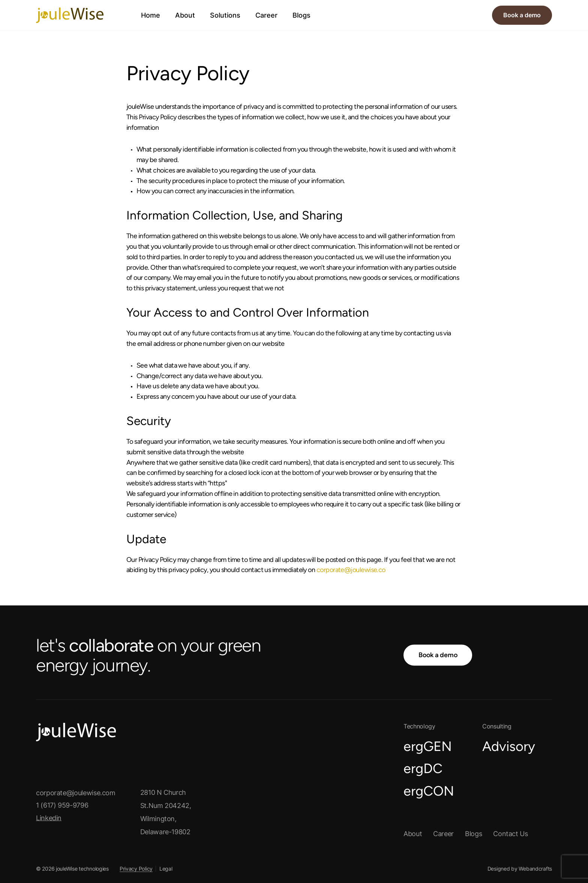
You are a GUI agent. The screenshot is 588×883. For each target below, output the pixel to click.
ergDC (423, 768)
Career (266, 15)
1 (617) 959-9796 (62, 805)
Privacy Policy (136, 868)
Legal (166, 868)
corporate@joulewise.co (351, 570)
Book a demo (522, 15)
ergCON (429, 791)
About (185, 15)
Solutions (225, 15)
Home (151, 15)
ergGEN (428, 746)
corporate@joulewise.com (76, 792)
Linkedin (54, 818)
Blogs (301, 15)
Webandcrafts (535, 868)
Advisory (509, 746)
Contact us (510, 833)
